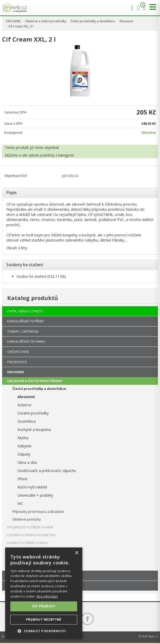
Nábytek (24, 446)
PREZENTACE (17, 362)
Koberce (24, 405)
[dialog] (44, 593)
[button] (44, 631)
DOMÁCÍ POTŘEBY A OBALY (28, 543)
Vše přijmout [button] (44, 606)
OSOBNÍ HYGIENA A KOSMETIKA (31, 535)
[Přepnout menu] (152, 7)
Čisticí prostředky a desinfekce (93, 21)
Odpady (24, 454)
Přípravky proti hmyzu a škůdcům (38, 512)
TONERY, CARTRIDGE (23, 331)
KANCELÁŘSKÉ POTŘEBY (26, 321)
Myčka (23, 438)
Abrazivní (126, 21)
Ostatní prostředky (33, 413)
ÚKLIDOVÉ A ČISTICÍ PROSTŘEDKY (35, 381)
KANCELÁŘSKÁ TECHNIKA (26, 341)
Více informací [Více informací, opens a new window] (47, 596)
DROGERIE (13, 21)
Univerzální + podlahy (35, 495)
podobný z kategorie (57, 155)
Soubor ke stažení (31, 276)
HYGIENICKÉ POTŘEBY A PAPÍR (30, 527)
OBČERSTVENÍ (18, 352)
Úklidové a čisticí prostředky (46, 21)
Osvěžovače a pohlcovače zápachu (47, 471)
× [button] (77, 553)
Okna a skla (27, 462)
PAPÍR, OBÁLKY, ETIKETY (25, 311)
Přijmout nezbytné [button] (44, 619)
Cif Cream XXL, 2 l (21, 26)
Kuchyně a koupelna (34, 430)
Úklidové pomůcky (27, 519)
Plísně (22, 479)
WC (20, 503)
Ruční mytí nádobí (32, 487)
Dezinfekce (27, 421)
